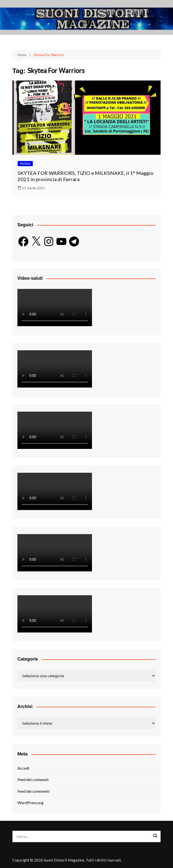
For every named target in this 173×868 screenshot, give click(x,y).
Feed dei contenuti (33, 779)
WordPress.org (30, 803)
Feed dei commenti (33, 791)
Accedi (23, 768)
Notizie (25, 163)
